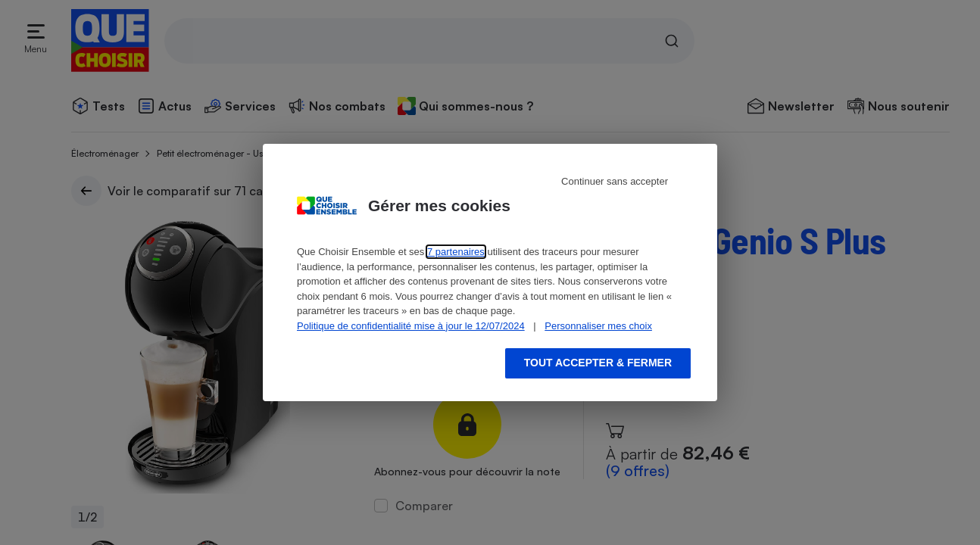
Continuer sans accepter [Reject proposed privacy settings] (615, 181)
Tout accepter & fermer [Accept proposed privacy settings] (598, 363)
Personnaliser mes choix (598, 326)
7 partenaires (456, 252)
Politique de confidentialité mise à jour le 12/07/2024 (411, 326)
